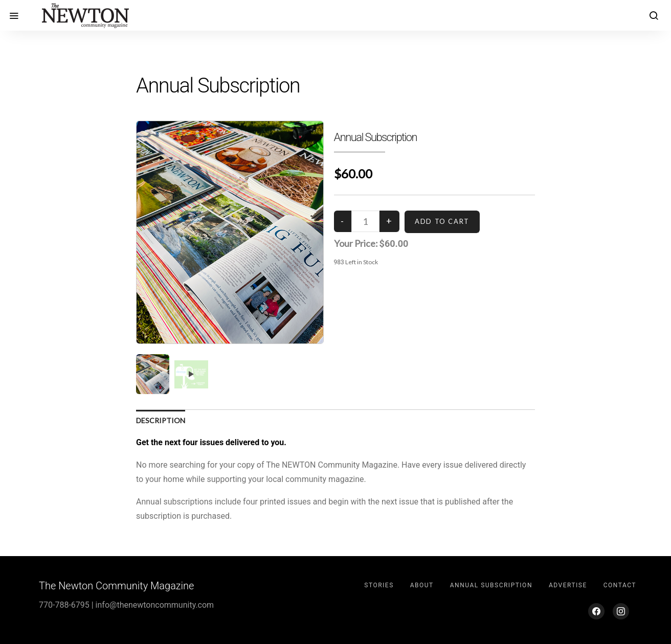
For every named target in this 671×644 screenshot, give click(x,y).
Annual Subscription (491, 585)
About (422, 585)
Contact (620, 585)
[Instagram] (621, 611)
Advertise (568, 585)
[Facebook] (596, 611)
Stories (379, 585)
